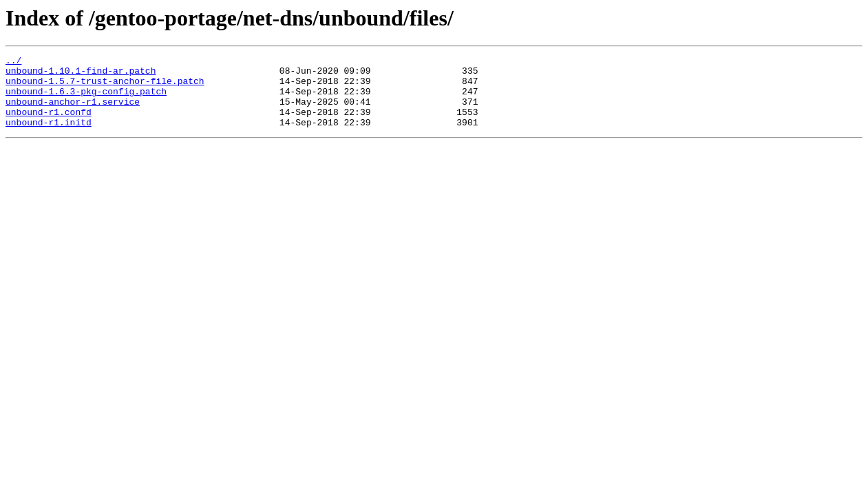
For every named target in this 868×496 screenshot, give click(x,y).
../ (13, 62)
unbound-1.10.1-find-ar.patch (81, 74)
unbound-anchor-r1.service (73, 112)
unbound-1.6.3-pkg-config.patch (86, 99)
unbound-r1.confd (49, 124)
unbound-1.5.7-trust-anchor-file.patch (105, 87)
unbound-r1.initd (49, 136)
